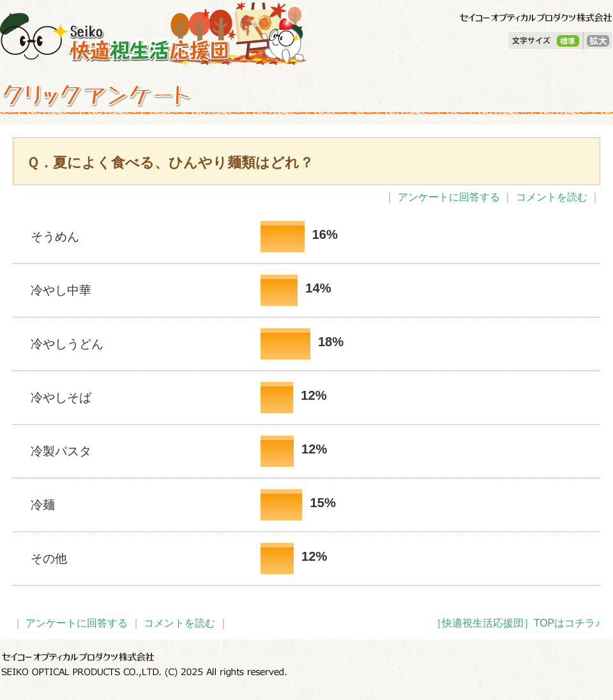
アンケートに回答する (449, 197)
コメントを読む (552, 197)
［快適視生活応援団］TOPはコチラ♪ (516, 623)
